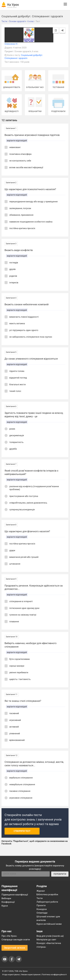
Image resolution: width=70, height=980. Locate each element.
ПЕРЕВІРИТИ (60, 874)
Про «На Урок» (9, 936)
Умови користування (31, 975)
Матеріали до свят (46, 940)
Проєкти (41, 905)
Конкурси (42, 909)
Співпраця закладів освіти (16, 940)
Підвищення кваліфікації (15, 895)
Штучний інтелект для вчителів (48, 918)
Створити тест (22, 831)
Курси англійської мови (49, 924)
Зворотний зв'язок (15, 948)
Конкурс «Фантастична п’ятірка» (49, 945)
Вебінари (6, 898)
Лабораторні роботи (47, 902)
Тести (40, 898)
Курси (5, 906)
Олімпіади (42, 913)
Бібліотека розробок (47, 894)
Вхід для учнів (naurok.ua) (50, 936)
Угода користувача (11, 975)
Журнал (41, 891)
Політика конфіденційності (54, 975)
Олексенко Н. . (12, 44)
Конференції (8, 902)
